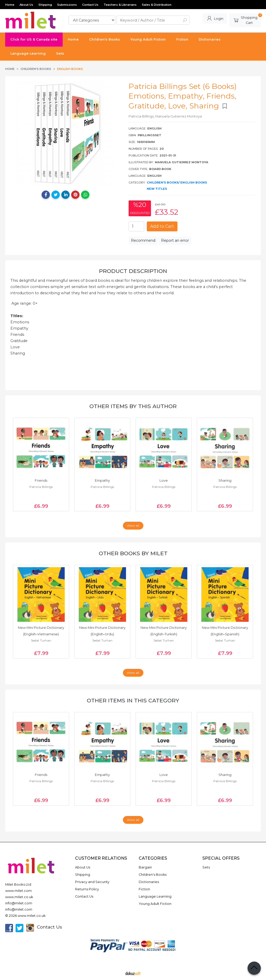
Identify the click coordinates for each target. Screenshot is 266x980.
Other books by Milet (133, 553)
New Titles (157, 189)
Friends (41, 481)
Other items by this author (133, 406)
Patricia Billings (41, 487)
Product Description (133, 271)
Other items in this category (133, 700)
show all (133, 525)
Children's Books (163, 182)
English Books (194, 182)
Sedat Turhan (41, 640)
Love (164, 481)
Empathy (102, 481)
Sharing (225, 481)
